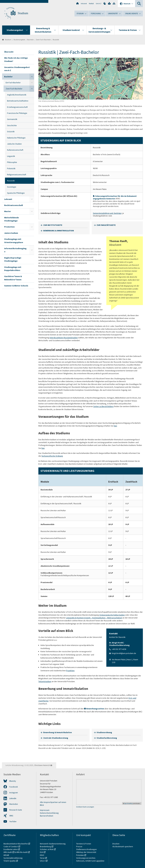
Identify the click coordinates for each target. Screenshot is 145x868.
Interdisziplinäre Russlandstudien (64, 338)
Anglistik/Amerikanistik (17, 95)
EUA (42, 852)
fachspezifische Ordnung (52, 456)
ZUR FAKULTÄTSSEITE (106, 225)
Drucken (116, 844)
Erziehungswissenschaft (17, 107)
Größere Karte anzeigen (85, 807)
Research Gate (16, 810)
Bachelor (30, 40)
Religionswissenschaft (17, 175)
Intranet (84, 3)
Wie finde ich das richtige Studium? (16, 59)
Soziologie (12, 187)
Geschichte (12, 125)
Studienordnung (104, 732)
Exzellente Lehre (11, 849)
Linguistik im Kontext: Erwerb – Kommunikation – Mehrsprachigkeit (94, 618)
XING (11, 816)
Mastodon (14, 804)
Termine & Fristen (84, 844)
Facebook (14, 787)
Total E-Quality (10, 861)
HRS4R (6, 855)
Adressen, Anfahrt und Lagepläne (90, 861)
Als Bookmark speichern (123, 846)
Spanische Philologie (16, 193)
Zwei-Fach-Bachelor (43, 40)
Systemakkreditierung (13, 858)
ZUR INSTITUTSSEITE (53, 225)
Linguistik (11, 156)
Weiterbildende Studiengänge (12, 219)
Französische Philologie (17, 113)
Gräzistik (11, 132)
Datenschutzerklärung (49, 813)
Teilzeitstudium (45, 681)
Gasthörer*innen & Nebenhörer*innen (13, 278)
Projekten (70, 671)
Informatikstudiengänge (15, 250)
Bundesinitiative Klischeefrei (16, 844)
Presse (79, 846)
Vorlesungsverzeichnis (86, 858)
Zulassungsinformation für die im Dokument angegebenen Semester (115, 197)
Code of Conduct (11, 846)
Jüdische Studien (14, 144)
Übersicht (9, 52)
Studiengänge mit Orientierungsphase (14, 241)
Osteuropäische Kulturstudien (112, 615)
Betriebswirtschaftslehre (18, 101)
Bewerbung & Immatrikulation (58, 732)
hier (115, 426)
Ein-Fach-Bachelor (13, 83)
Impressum (45, 810)
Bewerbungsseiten (95, 709)
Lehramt (8, 199)
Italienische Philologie (16, 138)
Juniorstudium (11, 233)
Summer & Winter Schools (16, 286)
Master (8, 211)
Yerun (42, 858)
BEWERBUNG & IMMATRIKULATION (59, 231)
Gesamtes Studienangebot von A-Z (17, 69)
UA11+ (43, 861)
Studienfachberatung (107, 738)
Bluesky (13, 781)
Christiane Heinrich (42, 765)
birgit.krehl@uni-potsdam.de (124, 653)
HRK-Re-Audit (22, 852)
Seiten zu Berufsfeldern (103, 406)
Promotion (9, 227)
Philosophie (12, 162)
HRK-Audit (8, 852)
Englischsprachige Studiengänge (13, 259)
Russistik (56, 40)
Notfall (91, 3)
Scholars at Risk (47, 849)
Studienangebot (19, 40)
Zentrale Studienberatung (56, 738)
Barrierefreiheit (47, 816)
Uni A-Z (99, 3)
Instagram (14, 793)
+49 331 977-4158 (119, 649)
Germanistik (12, 119)
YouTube (13, 821)
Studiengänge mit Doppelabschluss (13, 269)
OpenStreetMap (128, 804)
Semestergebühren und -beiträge (107, 213)
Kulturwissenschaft (15, 150)
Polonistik (11, 168)
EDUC (42, 855)
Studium (23, 13)
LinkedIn (13, 798)
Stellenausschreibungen (86, 849)
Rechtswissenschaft (14, 205)
